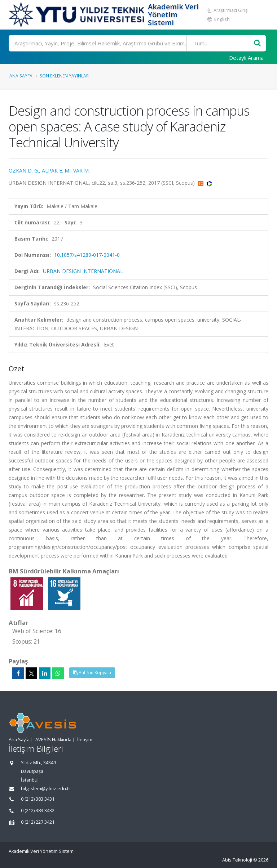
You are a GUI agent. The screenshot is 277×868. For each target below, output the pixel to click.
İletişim (85, 740)
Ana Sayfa (21, 76)
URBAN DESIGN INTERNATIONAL (83, 271)
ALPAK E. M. (56, 171)
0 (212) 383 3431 (38, 799)
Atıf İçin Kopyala (92, 673)
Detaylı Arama (246, 58)
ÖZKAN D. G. (24, 171)
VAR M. (82, 171)
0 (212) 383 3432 (38, 811)
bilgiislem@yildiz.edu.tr (46, 789)
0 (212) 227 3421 (38, 822)
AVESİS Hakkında (53, 740)
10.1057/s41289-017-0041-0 (87, 255)
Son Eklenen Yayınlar (64, 76)
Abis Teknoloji (237, 860)
